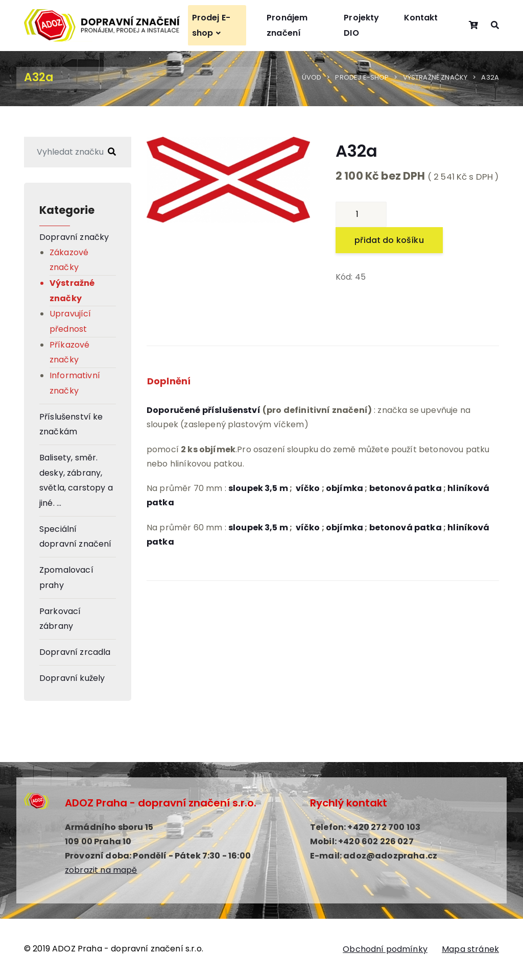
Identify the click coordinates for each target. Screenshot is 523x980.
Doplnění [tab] (169, 381)
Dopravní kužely (72, 678)
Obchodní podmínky (385, 949)
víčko (308, 488)
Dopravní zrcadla (75, 652)
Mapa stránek (470, 949)
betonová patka (406, 527)
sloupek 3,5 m (258, 488)
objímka (344, 488)
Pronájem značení (287, 25)
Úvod (312, 77)
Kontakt (421, 18)
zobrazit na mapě (101, 870)
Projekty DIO (361, 25)
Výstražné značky (435, 77)
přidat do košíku (389, 240)
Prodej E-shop (211, 25)
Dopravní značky (74, 237)
